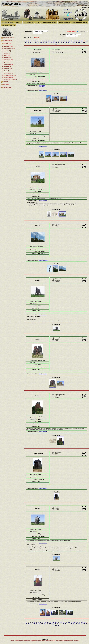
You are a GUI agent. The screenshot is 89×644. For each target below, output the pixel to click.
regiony (5, 82)
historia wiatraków (9, 38)
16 (57, 41)
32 (33, 43)
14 (52, 41)
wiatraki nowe (7, 87)
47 (71, 43)
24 (77, 41)
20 (67, 41)
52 (84, 43)
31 (31, 43)
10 (41, 41)
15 (54, 41)
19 (64, 41)
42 (59, 43)
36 (44, 43)
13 (49, 41)
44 (64, 43)
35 (41, 43)
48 (74, 43)
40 (54, 43)
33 (36, 43)
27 (85, 41)
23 (74, 41)
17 (59, 41)
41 (56, 43)
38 (49, 43)
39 (51, 43)
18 (62, 41)
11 (44, 41)
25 (79, 41)
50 (79, 43)
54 (56, 44)
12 (47, 41)
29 (26, 43)
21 (69, 41)
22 (72, 41)
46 (69, 43)
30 (28, 43)
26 (82, 41)
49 (77, 43)
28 (87, 41)
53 (87, 43)
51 (82, 43)
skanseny (6, 84)
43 (61, 43)
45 (66, 43)
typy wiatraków (8, 41)
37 (46, 43)
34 (39, 43)
